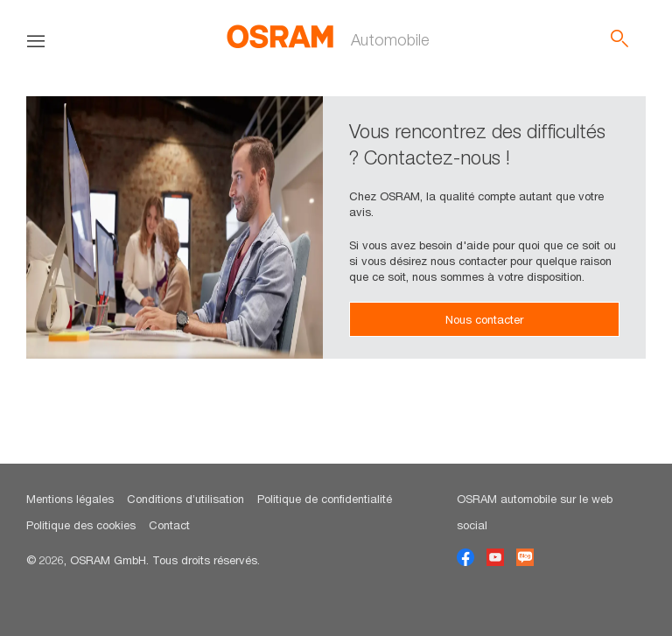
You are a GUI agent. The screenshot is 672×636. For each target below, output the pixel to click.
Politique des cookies (81, 525)
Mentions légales (70, 499)
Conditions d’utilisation (185, 499)
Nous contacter (484, 319)
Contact (169, 525)
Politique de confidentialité (325, 499)
